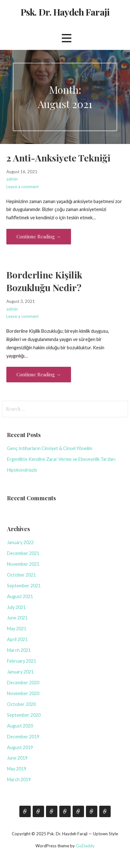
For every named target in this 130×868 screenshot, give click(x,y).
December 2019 (23, 737)
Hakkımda (25, 811)
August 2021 (20, 596)
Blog (38, 811)
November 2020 (23, 693)
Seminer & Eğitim (65, 811)
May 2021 (17, 629)
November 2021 (23, 564)
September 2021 (24, 586)
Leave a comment (23, 187)
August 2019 (20, 747)
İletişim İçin (52, 811)
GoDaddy (85, 846)
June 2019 (17, 758)
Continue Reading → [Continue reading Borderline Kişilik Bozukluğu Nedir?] (39, 374)
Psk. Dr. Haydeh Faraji (65, 12)
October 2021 (21, 575)
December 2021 (23, 553)
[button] (67, 38)
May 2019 (17, 769)
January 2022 (20, 542)
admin (12, 179)
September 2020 (24, 715)
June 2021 (17, 618)
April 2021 (17, 639)
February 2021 (22, 661)
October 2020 (21, 704)
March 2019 (19, 779)
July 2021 (16, 607)
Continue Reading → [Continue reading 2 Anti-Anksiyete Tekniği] (39, 236)
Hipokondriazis (22, 470)
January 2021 (20, 672)
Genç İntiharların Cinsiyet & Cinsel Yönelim (50, 448)
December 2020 (23, 683)
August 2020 (20, 726)
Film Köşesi (78, 811)
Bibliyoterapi (92, 811)
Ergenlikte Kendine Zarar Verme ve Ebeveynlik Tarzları (61, 459)
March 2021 (19, 650)
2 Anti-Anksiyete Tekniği (58, 158)
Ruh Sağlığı (105, 811)
